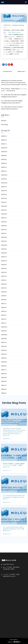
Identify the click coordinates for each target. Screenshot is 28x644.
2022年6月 (4, 261)
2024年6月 (4, 191)
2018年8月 (4, 381)
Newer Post (22, 71)
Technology (21, 25)
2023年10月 (4, 214)
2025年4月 (4, 163)
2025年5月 (4, 160)
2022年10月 (4, 245)
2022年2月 (4, 276)
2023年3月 (4, 230)
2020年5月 (4, 346)
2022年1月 (4, 280)
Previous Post (7, 71)
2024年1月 (4, 202)
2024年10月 (4, 183)
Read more (7, 439)
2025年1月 (4, 171)
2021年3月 (4, 315)
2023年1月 (4, 233)
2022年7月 (4, 257)
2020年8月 (4, 339)
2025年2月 (4, 167)
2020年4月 (4, 350)
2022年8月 (4, 253)
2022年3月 (4, 272)
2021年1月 (4, 323)
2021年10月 (4, 292)
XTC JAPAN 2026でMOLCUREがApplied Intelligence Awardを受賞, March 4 (12, 102)
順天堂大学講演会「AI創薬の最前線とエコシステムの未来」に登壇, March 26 (14, 90)
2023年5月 (4, 226)
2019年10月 (4, 362)
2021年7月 (4, 304)
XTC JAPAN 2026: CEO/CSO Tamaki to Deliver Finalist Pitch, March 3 (12, 108)
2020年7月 (4, 342)
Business (16, 25)
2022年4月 (4, 269)
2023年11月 (4, 210)
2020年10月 (4, 335)
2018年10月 (4, 378)
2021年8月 (4, 300)
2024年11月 (4, 179)
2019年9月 (4, 366)
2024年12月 (4, 175)
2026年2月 (4, 140)
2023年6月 (4, 222)
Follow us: (10, 642)
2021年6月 (4, 307)
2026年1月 (4, 144)
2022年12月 (4, 237)
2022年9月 (4, 249)
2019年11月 (4, 358)
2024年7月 (4, 187)
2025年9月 (4, 156)
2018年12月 (4, 374)
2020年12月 (4, 327)
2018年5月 (4, 393)
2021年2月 (4, 319)
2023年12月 (4, 206)
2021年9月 (4, 296)
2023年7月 (4, 218)
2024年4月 (4, 198)
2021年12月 (4, 284)
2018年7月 (4, 385)
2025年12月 (4, 148)
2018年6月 (4, 389)
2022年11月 (4, 241)
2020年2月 (4, 354)
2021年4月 (4, 311)
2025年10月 (4, 152)
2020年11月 (4, 331)
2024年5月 (4, 195)
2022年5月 (4, 265)
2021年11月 (4, 288)
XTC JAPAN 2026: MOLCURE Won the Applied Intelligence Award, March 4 (14, 96)
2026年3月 (4, 136)
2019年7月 (4, 370)
